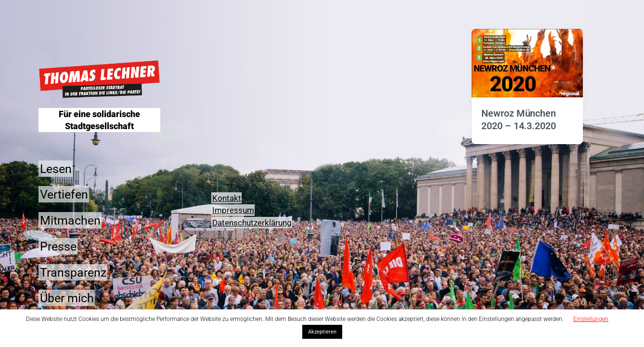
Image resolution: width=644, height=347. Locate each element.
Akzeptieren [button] (322, 332)
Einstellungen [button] (591, 319)
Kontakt (227, 198)
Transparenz (73, 272)
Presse (58, 246)
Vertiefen (64, 194)
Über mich (67, 298)
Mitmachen (70, 220)
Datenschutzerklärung (252, 223)
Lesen (56, 168)
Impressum (233, 210)
